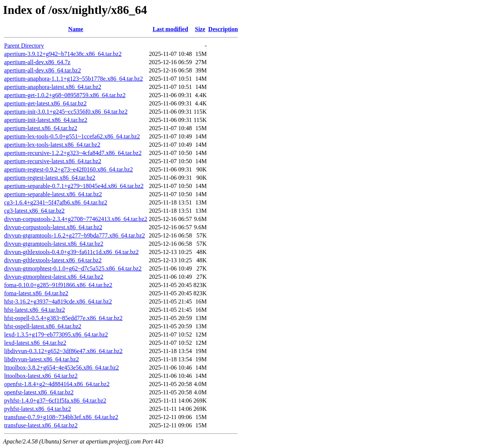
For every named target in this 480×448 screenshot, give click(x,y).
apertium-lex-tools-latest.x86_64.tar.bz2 (52, 145)
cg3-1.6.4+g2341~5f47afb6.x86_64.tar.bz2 (56, 202)
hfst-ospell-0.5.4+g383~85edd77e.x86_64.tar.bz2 (63, 318)
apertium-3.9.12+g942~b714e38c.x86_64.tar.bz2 (63, 54)
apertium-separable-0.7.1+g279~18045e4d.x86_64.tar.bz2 (74, 186)
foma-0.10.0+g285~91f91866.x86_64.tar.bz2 (58, 285)
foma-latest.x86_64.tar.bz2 (36, 293)
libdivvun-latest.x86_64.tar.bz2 (42, 359)
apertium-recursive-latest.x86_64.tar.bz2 (53, 161)
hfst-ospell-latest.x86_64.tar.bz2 (43, 326)
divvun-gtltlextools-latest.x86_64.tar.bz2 (53, 260)
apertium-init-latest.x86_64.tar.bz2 (46, 120)
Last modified (170, 29)
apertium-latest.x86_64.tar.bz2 (41, 128)
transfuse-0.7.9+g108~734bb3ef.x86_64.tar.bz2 (61, 417)
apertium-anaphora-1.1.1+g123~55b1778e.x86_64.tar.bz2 (73, 79)
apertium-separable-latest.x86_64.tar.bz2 (53, 194)
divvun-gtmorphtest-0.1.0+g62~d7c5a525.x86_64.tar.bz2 (73, 268)
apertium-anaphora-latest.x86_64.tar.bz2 (53, 87)
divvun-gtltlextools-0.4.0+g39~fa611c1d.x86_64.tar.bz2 (71, 252)
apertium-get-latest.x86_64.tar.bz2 (45, 103)
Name (76, 29)
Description (223, 29)
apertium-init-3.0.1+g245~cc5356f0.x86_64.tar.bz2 (66, 112)
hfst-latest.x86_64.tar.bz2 (34, 310)
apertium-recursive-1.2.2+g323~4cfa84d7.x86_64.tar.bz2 (73, 153)
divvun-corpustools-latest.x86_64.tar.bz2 (53, 227)
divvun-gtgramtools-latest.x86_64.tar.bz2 (54, 244)
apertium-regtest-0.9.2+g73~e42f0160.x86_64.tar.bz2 (68, 169)
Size (200, 29)
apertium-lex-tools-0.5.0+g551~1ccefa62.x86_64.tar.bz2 (72, 136)
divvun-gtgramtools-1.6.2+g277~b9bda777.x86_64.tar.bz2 (74, 235)
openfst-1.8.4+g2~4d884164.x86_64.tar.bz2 (57, 384)
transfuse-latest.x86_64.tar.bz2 (41, 425)
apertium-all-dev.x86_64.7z (37, 62)
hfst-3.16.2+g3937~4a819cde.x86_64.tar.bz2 (58, 301)
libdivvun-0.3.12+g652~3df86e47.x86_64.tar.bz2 (63, 351)
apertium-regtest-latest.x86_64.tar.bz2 (50, 178)
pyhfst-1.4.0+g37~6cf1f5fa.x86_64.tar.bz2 (55, 401)
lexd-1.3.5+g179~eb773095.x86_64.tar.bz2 (56, 334)
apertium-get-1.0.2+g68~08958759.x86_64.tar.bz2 (65, 95)
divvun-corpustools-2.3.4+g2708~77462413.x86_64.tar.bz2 (76, 219)
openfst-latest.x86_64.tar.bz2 (39, 392)
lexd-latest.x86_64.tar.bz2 (35, 343)
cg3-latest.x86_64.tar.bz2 (34, 211)
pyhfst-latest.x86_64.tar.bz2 (37, 409)
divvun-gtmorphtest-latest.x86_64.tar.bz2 (54, 277)
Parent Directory (24, 46)
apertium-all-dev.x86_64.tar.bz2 (43, 70)
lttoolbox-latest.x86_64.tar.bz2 (41, 376)
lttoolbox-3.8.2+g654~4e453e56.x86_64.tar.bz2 (61, 368)
